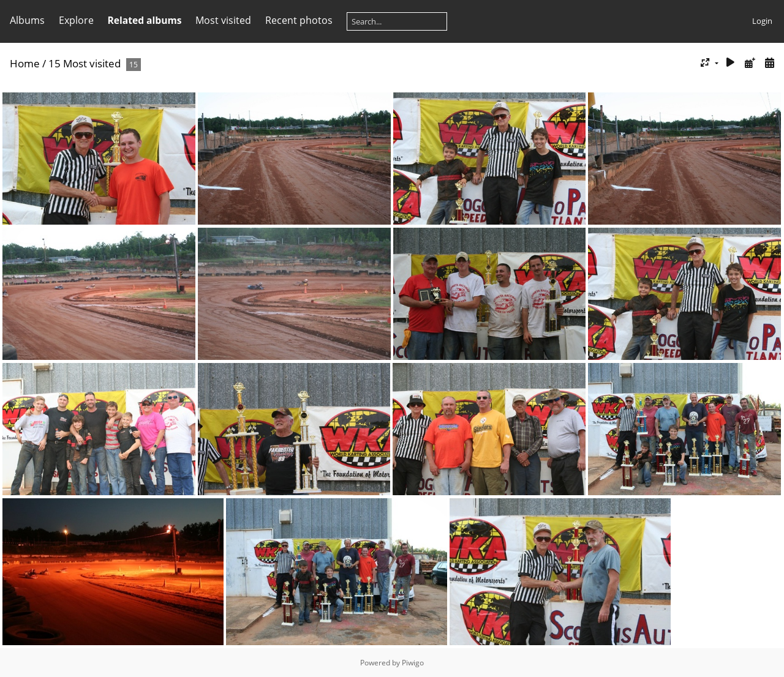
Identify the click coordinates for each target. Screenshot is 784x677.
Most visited (223, 20)
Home (25, 63)
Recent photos (299, 20)
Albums (27, 20)
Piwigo (413, 663)
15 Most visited (85, 63)
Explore (76, 20)
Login (762, 21)
